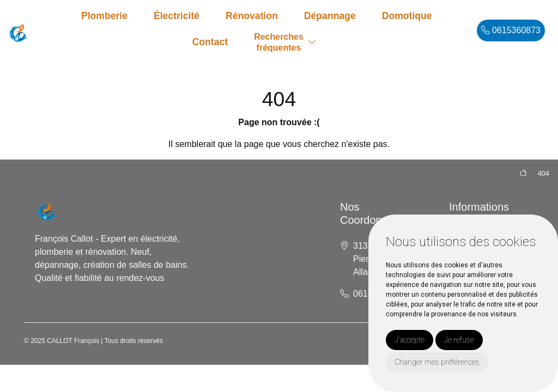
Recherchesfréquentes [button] (279, 42)
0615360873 (511, 30)
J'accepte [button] (410, 340)
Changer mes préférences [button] (437, 362)
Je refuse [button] (459, 340)
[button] (312, 42)
